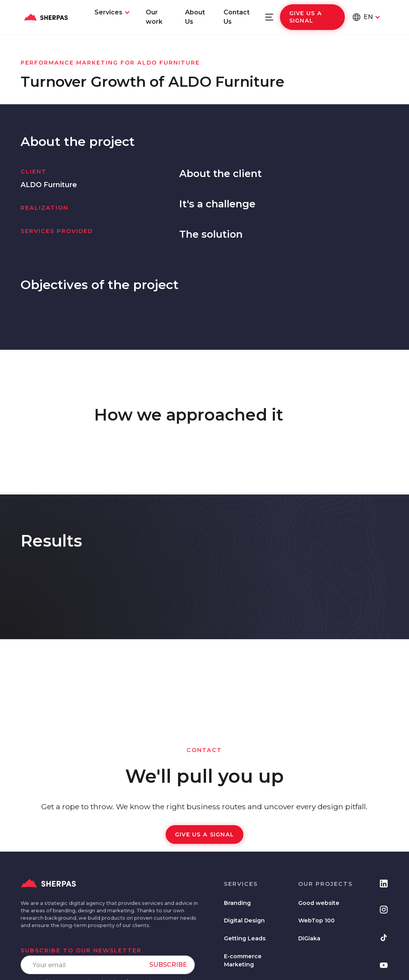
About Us (195, 17)
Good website (319, 903)
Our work (154, 17)
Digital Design (244, 920)
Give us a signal (306, 17)
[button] (112, 12)
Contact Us (237, 17)
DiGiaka (309, 938)
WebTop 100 (316, 920)
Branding (237, 903)
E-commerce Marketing (243, 961)
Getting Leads (245, 938)
